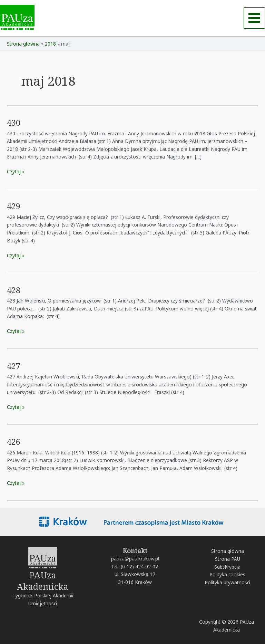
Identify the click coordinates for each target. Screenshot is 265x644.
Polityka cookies (227, 574)
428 (14, 290)
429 (14, 206)
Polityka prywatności (227, 582)
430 (14, 123)
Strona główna (228, 551)
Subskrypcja (227, 567)
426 (14, 442)
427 (14, 366)
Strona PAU (228, 559)
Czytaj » (16, 171)
